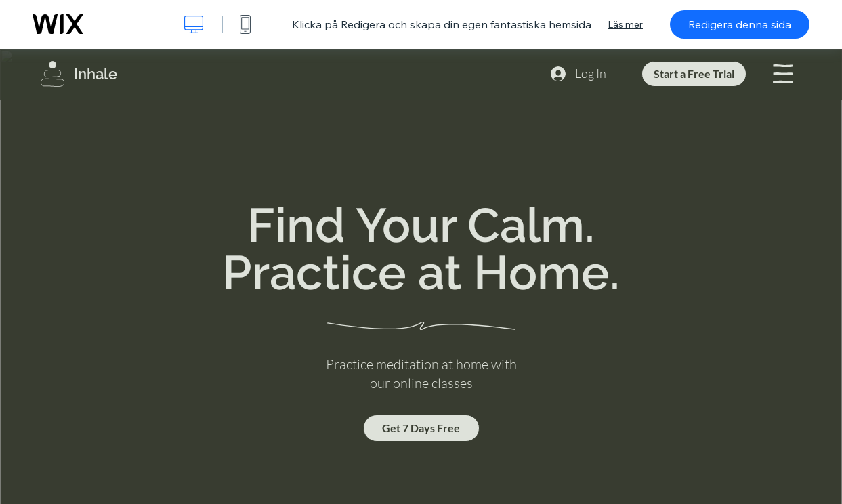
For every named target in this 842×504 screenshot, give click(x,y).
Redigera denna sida (740, 24)
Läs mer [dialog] (625, 24)
